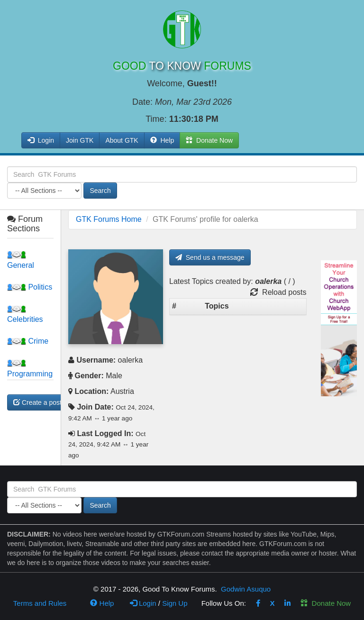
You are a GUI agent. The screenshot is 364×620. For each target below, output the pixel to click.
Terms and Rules (40, 603)
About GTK (122, 140)
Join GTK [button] (80, 140)
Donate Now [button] (209, 140)
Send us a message (210, 257)
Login (143, 603)
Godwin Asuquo (246, 589)
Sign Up (175, 603)
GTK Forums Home (109, 219)
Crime (28, 341)
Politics (30, 287)
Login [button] (41, 140)
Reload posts (278, 292)
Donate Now (326, 603)
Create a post (37, 402)
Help (162, 140)
